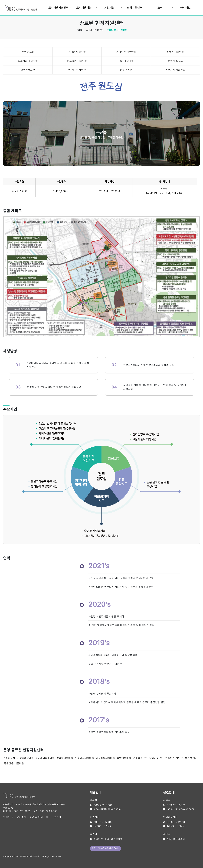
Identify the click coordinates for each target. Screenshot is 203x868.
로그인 (57, 817)
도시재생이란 (84, 8)
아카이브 (185, 8)
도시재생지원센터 (59, 8)
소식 (160, 8)
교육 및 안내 (36, 817)
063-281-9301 (22, 811)
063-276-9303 (49, 811)
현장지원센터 (135, 8)
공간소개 (21, 817)
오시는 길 (8, 817)
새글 (48, 817)
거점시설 (109, 8)
